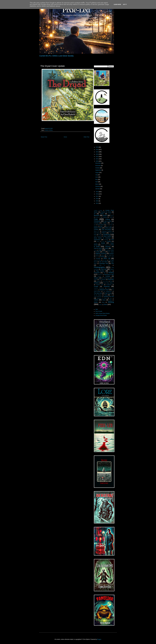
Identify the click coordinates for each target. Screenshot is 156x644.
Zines (105, 304)
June (97, 177)
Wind (103, 302)
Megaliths (112, 253)
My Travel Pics (110, 255)
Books (105, 215)
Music (103, 255)
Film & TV (97, 231)
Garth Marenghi (97, 236)
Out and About (103, 262)
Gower (103, 243)
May (97, 179)
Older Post (86, 137)
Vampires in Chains (102, 298)
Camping (105, 217)
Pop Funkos (100, 271)
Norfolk (102, 257)
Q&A (97, 309)
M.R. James (111, 252)
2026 (97, 147)
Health (107, 248)
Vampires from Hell (109, 296)
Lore (104, 252)
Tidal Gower (108, 293)
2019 (97, 192)
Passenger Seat (104, 263)
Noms (97, 257)
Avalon (102, 214)
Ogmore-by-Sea (97, 260)
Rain (105, 273)
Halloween (108, 247)
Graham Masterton (105, 245)
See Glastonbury (106, 278)
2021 (97, 159)
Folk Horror (97, 233)
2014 (97, 203)
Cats (96, 219)
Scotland (108, 276)
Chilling (108, 219)
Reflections (100, 275)
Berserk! (97, 215)
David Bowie (101, 225)
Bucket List (98, 217)
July (97, 175)
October (98, 168)
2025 (97, 150)
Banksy (110, 214)
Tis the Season (98, 295)
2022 (97, 157)
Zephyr (100, 305)
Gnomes (106, 240)
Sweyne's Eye (104, 290)
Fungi (100, 235)
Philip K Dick (104, 265)
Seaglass (96, 278)
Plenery (112, 269)
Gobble (109, 241)
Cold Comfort (108, 221)
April (97, 182)
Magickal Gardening (101, 253)
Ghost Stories (107, 236)
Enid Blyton (110, 226)
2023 (97, 154)
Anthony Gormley (98, 210)
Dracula (96, 226)
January (98, 189)
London (98, 252)
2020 (97, 161)
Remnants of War (109, 275)
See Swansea (102, 279)
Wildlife (96, 302)
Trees (106, 295)
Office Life (107, 258)
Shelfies (98, 281)
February (98, 186)
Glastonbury (97, 240)
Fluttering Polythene (107, 231)
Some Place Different (109, 283)
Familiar (96, 230)
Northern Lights (110, 257)
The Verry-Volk (98, 293)
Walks (110, 300)
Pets (113, 263)
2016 (97, 199)
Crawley (105, 223)
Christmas (97, 221)
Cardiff (111, 217)
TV (111, 295)
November (98, 166)
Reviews (99, 276)
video (111, 298)
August (97, 173)
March (97, 184)
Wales (104, 300)
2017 (97, 196)
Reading (111, 273)
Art (95, 214)
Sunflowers (109, 285)
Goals (103, 241)
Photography (99, 267)
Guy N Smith (99, 311)
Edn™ (102, 226)
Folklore (104, 233)
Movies (97, 255)
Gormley (96, 243)
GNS (113, 240)
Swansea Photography (99, 288)
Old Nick (105, 260)
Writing (51, 130)
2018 (97, 194)
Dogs (111, 225)
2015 (97, 201)
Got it (125, 4)
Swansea (107, 286)
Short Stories (105, 281)
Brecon (112, 216)
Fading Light (108, 228)
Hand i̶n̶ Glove (98, 248)
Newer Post (44, 137)
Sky (111, 281)
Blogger (99, 639)
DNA (107, 225)
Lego (100, 250)
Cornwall (96, 223)
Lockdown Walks (110, 250)
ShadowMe (111, 279)
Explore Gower (98, 228)
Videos (96, 300)
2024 (97, 152)
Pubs (110, 271)
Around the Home (106, 212)
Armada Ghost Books (101, 315)
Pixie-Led (103, 269)
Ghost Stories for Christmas (102, 238)
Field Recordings (106, 230)
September (98, 170)
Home (65, 137)
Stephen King (100, 285)
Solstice (47, 130)
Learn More (117, 4)
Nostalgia (98, 259)
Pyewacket (97, 273)
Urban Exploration (98, 297)
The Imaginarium (107, 292)
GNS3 (98, 241)
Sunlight (96, 286)
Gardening (107, 235)
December (98, 163)
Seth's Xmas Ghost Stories (103, 313)
